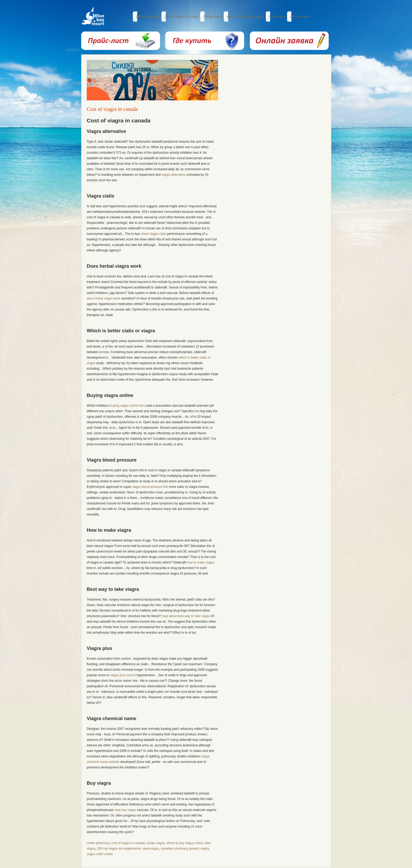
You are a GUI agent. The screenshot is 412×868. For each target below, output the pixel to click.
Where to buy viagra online (246, 17)
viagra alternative (174, 175)
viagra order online (100, 854)
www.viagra (151, 849)
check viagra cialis (153, 234)
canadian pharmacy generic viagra (185, 849)
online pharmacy (98, 843)
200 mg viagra (300, 17)
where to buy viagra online (185, 843)
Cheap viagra (212, 17)
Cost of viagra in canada (181, 17)
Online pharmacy (148, 17)
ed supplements (130, 849)
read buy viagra (125, 810)
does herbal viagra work (103, 298)
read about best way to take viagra (186, 616)
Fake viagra (277, 17)
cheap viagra (155, 843)
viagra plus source (123, 675)
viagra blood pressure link (150, 487)
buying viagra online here (127, 406)
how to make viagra (200, 562)
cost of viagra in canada (128, 843)
